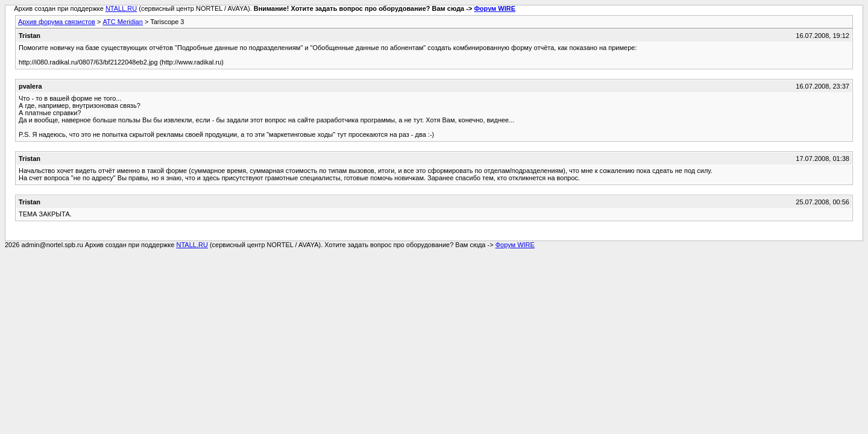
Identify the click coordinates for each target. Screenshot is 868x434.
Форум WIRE (495, 8)
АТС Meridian (122, 22)
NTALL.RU (121, 8)
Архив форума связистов (57, 22)
